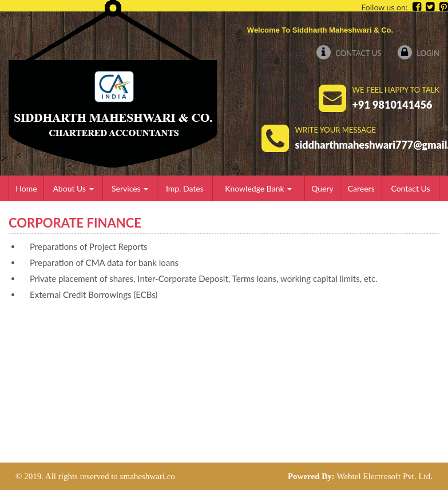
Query (322, 188)
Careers (361, 188)
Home (26, 188)
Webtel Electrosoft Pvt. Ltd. (384, 476)
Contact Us (349, 53)
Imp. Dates (185, 188)
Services (130, 188)
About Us (73, 188)
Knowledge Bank (258, 188)
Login (419, 53)
